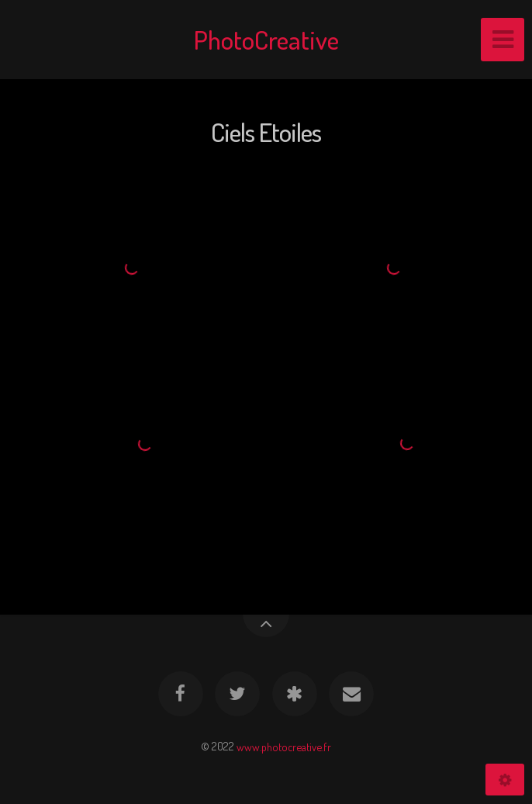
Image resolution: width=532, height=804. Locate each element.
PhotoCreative (266, 39)
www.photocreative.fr (284, 746)
